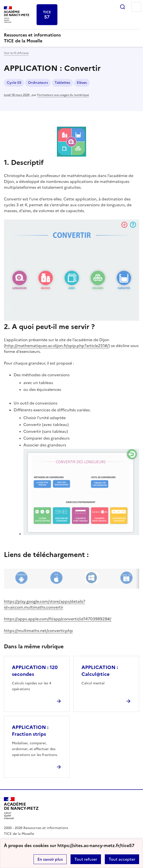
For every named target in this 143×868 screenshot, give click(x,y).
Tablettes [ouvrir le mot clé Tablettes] (62, 83)
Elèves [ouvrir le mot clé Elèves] (82, 83)
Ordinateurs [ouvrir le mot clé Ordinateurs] (38, 83)
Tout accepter (122, 859)
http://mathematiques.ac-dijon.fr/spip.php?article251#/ (57, 346)
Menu (136, 7)
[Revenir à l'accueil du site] (21, 808)
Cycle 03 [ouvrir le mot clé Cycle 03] (14, 83)
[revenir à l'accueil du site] (71, 38)
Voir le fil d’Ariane (16, 53)
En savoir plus (50, 859)
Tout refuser (86, 859)
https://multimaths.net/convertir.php (38, 631)
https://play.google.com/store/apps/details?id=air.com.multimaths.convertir (45, 604)
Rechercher (123, 7)
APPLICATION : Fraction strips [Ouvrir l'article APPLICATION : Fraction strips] (30, 731)
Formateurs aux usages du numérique (63, 95)
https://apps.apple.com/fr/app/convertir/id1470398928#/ (58, 619)
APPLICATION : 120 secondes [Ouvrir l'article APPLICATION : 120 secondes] (35, 671)
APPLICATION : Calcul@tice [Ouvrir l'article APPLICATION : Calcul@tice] (100, 671)
